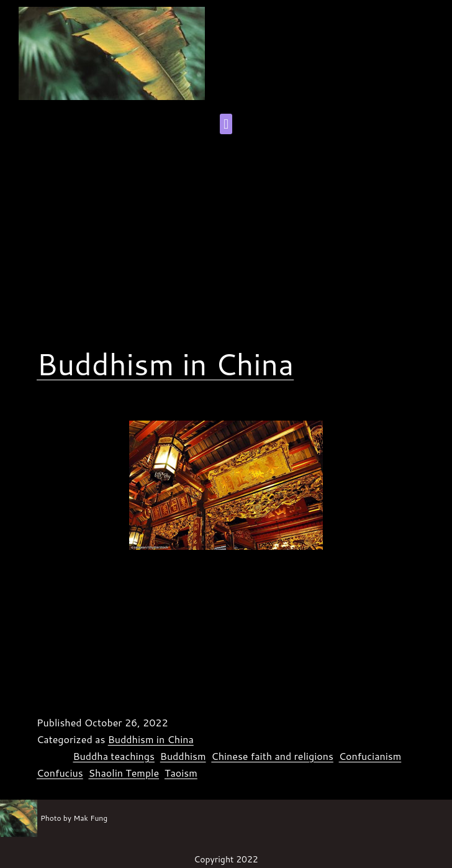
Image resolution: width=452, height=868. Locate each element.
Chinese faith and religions (272, 756)
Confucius (60, 773)
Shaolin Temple (124, 773)
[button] (226, 124)
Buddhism (183, 756)
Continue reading (278, 685)
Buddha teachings (113, 756)
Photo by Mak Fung (74, 818)
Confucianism (370, 756)
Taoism (181, 773)
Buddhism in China (165, 363)
